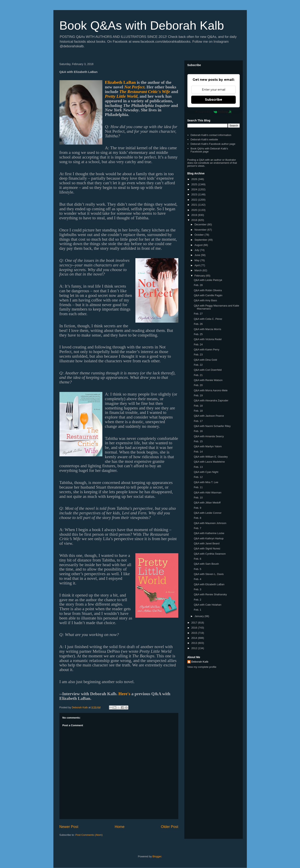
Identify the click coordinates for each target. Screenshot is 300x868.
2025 (195, 184)
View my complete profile (202, 667)
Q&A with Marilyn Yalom (208, 446)
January (199, 616)
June (198, 255)
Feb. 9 (198, 508)
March (198, 270)
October (199, 235)
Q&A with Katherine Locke (209, 533)
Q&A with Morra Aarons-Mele (211, 390)
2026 (195, 179)
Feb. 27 (198, 314)
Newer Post (69, 827)
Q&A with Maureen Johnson (210, 523)
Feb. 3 (198, 589)
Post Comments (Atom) (89, 835)
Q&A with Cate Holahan (208, 605)
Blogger (157, 856)
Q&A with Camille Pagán (208, 295)
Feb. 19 (198, 395)
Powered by (213, 112)
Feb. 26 (198, 324)
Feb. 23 (198, 355)
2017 (195, 623)
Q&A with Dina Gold (205, 360)
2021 (195, 205)
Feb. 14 (198, 452)
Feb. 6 (198, 559)
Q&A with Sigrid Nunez (207, 548)
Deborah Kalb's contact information (211, 135)
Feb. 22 (198, 365)
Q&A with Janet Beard (207, 543)
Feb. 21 (198, 375)
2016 (195, 628)
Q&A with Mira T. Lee (206, 482)
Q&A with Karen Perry (207, 350)
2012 (195, 648)
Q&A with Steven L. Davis (209, 574)
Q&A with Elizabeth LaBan (209, 584)
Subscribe (214, 100)
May (197, 260)
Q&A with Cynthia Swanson (210, 554)
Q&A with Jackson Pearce (209, 416)
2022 (195, 200)
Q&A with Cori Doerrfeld (208, 370)
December (201, 224)
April (197, 265)
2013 (195, 643)
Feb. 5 (198, 569)
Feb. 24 (198, 344)
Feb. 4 (198, 579)
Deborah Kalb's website (204, 139)
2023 (195, 194)
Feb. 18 (198, 406)
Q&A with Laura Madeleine (209, 462)
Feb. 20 (198, 385)
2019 (195, 215)
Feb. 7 (198, 528)
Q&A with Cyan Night (206, 472)
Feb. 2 (198, 600)
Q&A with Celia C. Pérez (208, 319)
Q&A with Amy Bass (205, 300)
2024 (195, 189)
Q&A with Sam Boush (206, 564)
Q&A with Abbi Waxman (208, 493)
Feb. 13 (198, 467)
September (201, 240)
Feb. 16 (198, 431)
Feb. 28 (198, 285)
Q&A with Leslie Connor (208, 513)
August (199, 245)
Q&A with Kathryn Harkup (209, 538)
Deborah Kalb (200, 662)
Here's (124, 694)
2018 (195, 220)
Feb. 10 (198, 498)
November (201, 230)
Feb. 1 (198, 610)
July (197, 250)
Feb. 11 (198, 487)
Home (120, 827)
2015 (195, 633)
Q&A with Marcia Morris (208, 329)
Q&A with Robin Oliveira (208, 290)
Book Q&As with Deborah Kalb (142, 25)
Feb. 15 (198, 441)
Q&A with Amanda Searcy (209, 436)
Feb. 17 (198, 421)
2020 (195, 210)
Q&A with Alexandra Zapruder (211, 400)
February (200, 276)
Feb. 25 (198, 334)
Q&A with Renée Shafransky (210, 594)
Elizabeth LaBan (120, 82)
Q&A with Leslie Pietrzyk (208, 280)
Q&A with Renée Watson (208, 380)
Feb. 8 (198, 518)
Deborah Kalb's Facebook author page (213, 144)
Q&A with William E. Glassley (211, 457)
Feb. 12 (198, 477)
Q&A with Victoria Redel (208, 339)
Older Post (170, 827)
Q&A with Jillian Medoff (207, 503)
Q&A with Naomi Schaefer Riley (212, 426)
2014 (195, 638)
